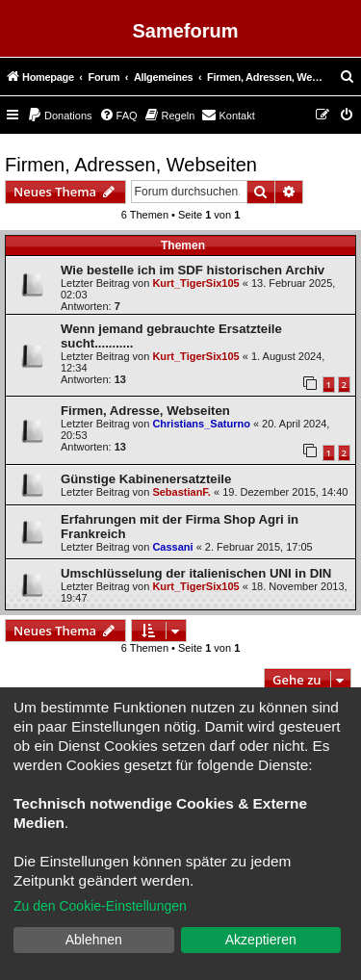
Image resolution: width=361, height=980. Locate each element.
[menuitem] (348, 77)
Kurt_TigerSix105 (195, 283)
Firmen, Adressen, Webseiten (131, 165)
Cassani (172, 547)
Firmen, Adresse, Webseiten (145, 411)
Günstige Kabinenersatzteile (146, 479)
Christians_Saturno (201, 424)
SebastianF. (181, 492)
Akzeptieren (261, 940)
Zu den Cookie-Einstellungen (100, 906)
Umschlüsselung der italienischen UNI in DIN (196, 573)
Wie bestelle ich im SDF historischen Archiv (193, 270)
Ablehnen (94, 940)
